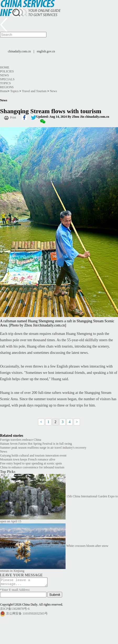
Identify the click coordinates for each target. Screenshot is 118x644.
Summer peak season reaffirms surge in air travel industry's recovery (43, 448)
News (4, 75)
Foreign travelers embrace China (21, 440)
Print (13, 117)
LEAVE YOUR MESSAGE (21, 575)
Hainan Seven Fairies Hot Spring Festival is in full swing (36, 444)
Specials (7, 79)
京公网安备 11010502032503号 (27, 615)
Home (5, 67)
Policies (7, 71)
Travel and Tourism (34, 91)
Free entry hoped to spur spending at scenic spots (31, 463)
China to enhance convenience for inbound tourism (32, 467)
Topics (5, 83)
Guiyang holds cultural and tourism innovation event (33, 455)
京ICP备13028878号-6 (15, 610)
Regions (7, 87)
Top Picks (8, 472)
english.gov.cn (46, 51)
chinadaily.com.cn (19, 51)
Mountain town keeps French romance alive (28, 459)
